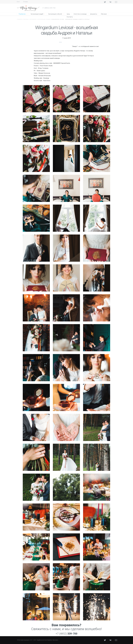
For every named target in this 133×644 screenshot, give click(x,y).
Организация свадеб (37, 14)
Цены (68, 14)
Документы (94, 14)
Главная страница (23, 19)
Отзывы (26, 2)
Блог (18, 2)
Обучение (104, 14)
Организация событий (55, 14)
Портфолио (22, 14)
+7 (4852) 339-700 (49, 8)
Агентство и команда (80, 14)
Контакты (70, 17)
